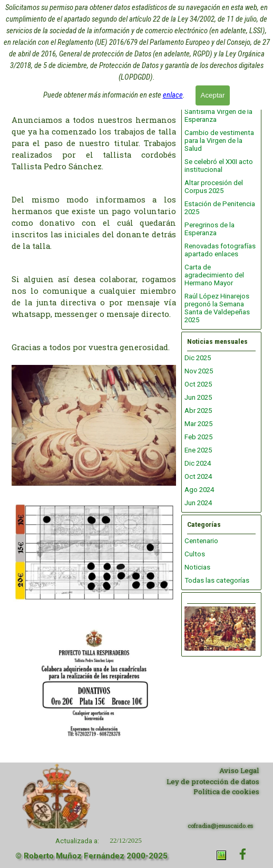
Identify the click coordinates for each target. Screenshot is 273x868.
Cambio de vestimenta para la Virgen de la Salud (219, 141)
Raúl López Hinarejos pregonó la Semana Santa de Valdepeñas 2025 (217, 308)
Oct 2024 (198, 476)
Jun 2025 (198, 397)
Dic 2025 (198, 358)
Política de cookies (226, 792)
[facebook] (243, 854)
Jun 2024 (198, 503)
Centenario (201, 541)
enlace (173, 94)
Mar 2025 (198, 424)
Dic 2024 (198, 463)
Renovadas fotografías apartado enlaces (220, 250)
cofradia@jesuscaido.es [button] (220, 826)
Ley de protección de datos (213, 782)
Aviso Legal (239, 770)
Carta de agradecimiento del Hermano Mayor (214, 275)
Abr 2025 (198, 411)
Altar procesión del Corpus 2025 (214, 187)
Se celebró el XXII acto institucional (219, 166)
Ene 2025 (198, 450)
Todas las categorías (217, 580)
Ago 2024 (199, 490)
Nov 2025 (199, 371)
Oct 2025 (198, 384)
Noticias (197, 567)
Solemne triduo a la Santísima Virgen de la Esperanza (218, 112)
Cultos (195, 554)
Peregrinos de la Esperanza (209, 229)
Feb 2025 (198, 437)
